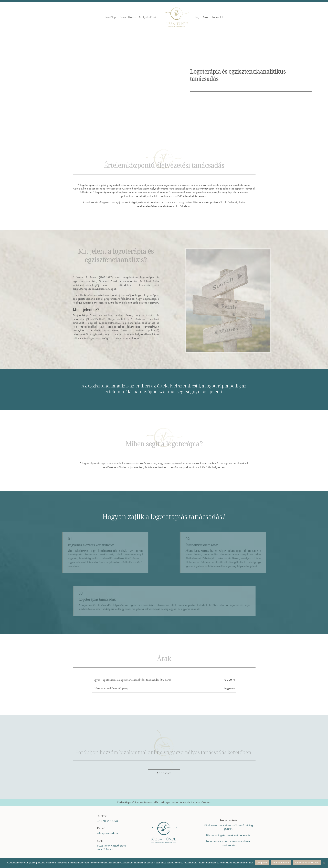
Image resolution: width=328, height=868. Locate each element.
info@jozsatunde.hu (108, 834)
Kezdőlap (110, 17)
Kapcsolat (217, 17)
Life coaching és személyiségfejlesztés (228, 835)
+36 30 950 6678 (107, 821)
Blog (197, 17)
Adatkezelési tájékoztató (307, 863)
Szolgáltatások (148, 17)
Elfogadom (262, 863)
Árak (205, 17)
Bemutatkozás (128, 17)
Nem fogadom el (281, 863)
